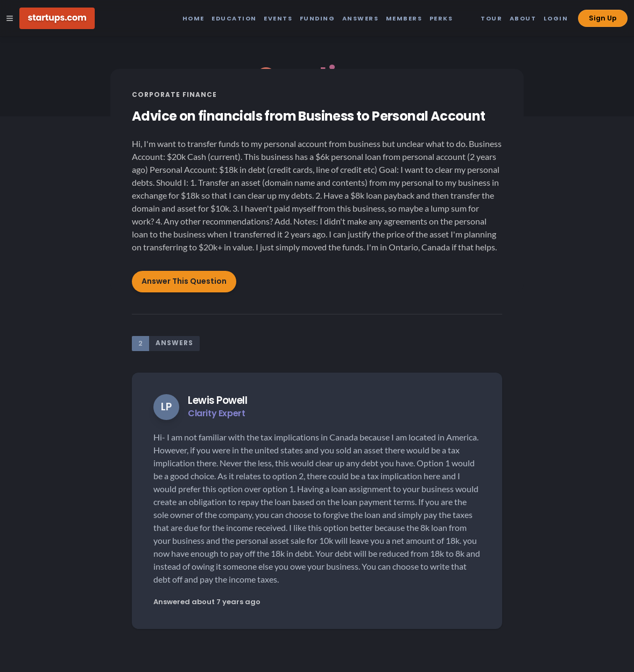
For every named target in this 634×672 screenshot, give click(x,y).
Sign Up (603, 18)
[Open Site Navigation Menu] (10, 18)
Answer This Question (184, 281)
